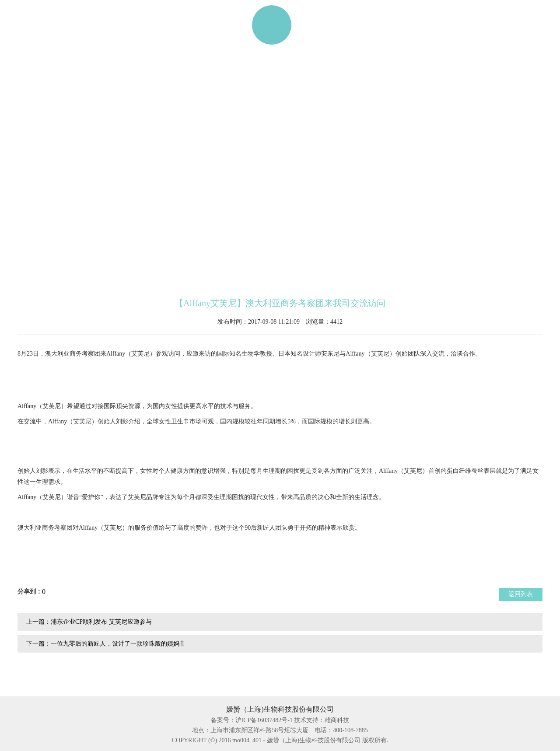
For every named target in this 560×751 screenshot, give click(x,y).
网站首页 (51, 25)
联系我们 (434, 25)
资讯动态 (366, 25)
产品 (112, 25)
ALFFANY (175, 25)
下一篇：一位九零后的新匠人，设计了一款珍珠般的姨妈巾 (106, 644)
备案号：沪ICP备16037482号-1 (252, 720)
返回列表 (521, 594)
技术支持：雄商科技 (322, 720)
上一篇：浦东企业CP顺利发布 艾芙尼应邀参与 (89, 622)
